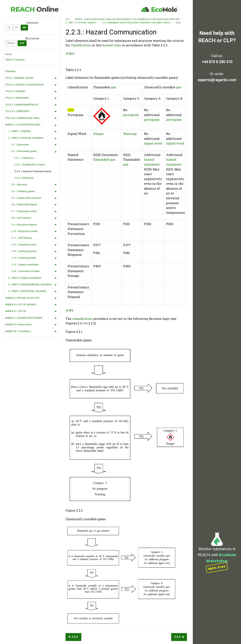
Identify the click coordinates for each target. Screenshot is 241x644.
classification (81, 45)
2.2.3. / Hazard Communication (33, 171)
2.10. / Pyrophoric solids (24, 231)
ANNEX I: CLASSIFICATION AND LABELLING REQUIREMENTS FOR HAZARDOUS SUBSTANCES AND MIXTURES (127, 19)
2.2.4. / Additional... (25, 178)
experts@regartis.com (217, 80)
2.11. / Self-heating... (22, 238)
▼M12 (70, 53)
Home (9, 54)
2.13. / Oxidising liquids (24, 251)
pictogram (131, 115)
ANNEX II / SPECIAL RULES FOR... (23, 298)
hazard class (112, 45)
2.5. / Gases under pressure (26, 198)
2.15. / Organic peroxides (25, 265)
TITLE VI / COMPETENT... (18, 111)
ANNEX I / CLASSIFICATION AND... (24, 125)
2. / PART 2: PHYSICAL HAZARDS (26, 138)
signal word (153, 143)
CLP (22, 43)
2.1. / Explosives (20, 145)
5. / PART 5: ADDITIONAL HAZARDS (27, 291)
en (24, 27)
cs (9, 27)
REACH (34, 9)
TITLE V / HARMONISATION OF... (22, 105)
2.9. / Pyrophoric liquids (24, 225)
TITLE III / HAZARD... (16, 91)
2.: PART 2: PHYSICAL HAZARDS (81, 23)
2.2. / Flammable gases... (25, 151)
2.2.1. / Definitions (24, 158)
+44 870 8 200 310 (217, 62)
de (17, 27)
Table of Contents (15, 60)
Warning (130, 134)
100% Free (217, 568)
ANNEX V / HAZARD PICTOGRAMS (24, 318)
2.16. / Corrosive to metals (25, 271)
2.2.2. (73, 637)
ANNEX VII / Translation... (19, 331)
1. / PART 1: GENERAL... (21, 131)
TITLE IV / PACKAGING (17, 98)
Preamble (10, 71)
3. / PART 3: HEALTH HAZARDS (25, 278)
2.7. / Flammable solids (24, 211)
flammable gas (104, 159)
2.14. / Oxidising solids (24, 258)
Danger (99, 134)
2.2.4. (179, 637)
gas (113, 87)
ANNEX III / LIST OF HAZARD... (21, 304)
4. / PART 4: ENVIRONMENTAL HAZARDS (30, 285)
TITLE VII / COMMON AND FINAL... (23, 118)
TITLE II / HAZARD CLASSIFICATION (24, 85)
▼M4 (69, 310)
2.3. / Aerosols (19, 184)
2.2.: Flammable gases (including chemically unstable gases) (136, 23)
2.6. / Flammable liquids (24, 204)
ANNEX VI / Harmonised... (19, 324)
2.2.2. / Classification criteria (29, 165)
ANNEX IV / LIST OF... (16, 311)
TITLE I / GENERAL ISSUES (19, 78)
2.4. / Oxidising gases (23, 191)
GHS (71, 110)
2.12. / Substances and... (25, 245)
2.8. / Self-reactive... (22, 218)
